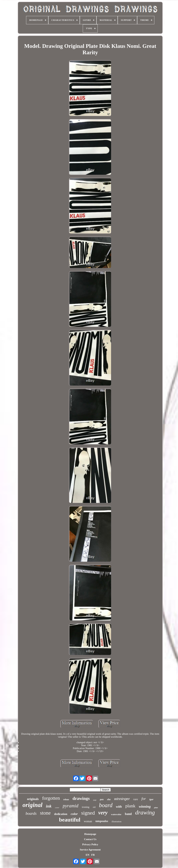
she (109, 799)
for (144, 799)
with (119, 807)
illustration (116, 821)
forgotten (51, 798)
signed (88, 813)
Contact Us (90, 839)
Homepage (90, 834)
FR (93, 855)
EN (88, 855)
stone (45, 813)
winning (145, 806)
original (33, 805)
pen (102, 799)
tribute (66, 800)
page (95, 800)
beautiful (70, 820)
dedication (61, 814)
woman (88, 821)
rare (136, 799)
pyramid (71, 806)
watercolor (116, 814)
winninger (122, 799)
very (103, 813)
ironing (86, 807)
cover (57, 807)
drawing (145, 812)
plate (156, 807)
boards (31, 813)
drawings (81, 798)
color (74, 814)
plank (130, 806)
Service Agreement (90, 850)
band (128, 814)
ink (49, 806)
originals (33, 799)
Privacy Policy (90, 844)
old (94, 807)
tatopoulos (102, 821)
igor (151, 799)
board (106, 805)
